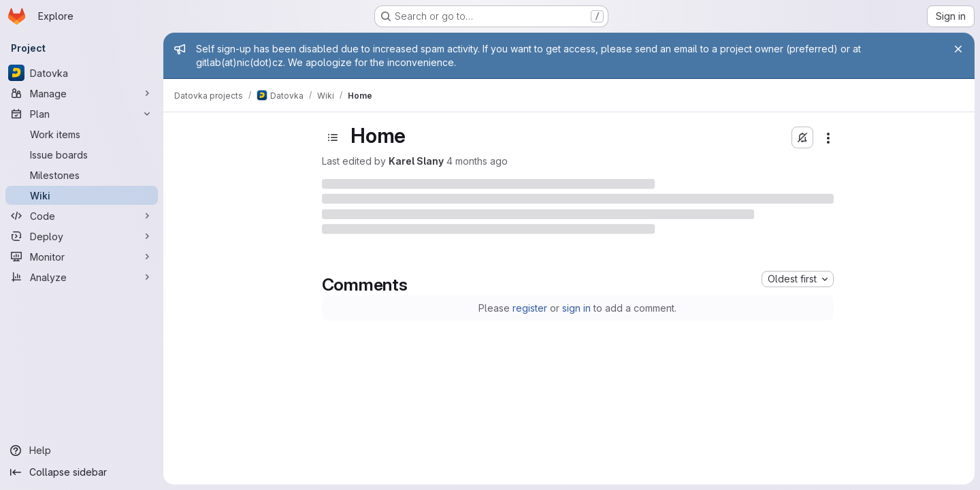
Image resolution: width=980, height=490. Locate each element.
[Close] (958, 49)
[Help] (82, 451)
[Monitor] (82, 257)
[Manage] (82, 93)
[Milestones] (82, 175)
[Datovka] (82, 73)
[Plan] (82, 114)
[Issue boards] (82, 154)
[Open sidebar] (333, 137)
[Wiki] (82, 195)
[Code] (82, 216)
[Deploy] (82, 236)
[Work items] (82, 134)
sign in (576, 308)
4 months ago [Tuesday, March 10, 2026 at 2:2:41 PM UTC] (477, 161)
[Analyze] (82, 277)
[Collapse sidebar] (82, 472)
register (530, 308)
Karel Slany (416, 161)
